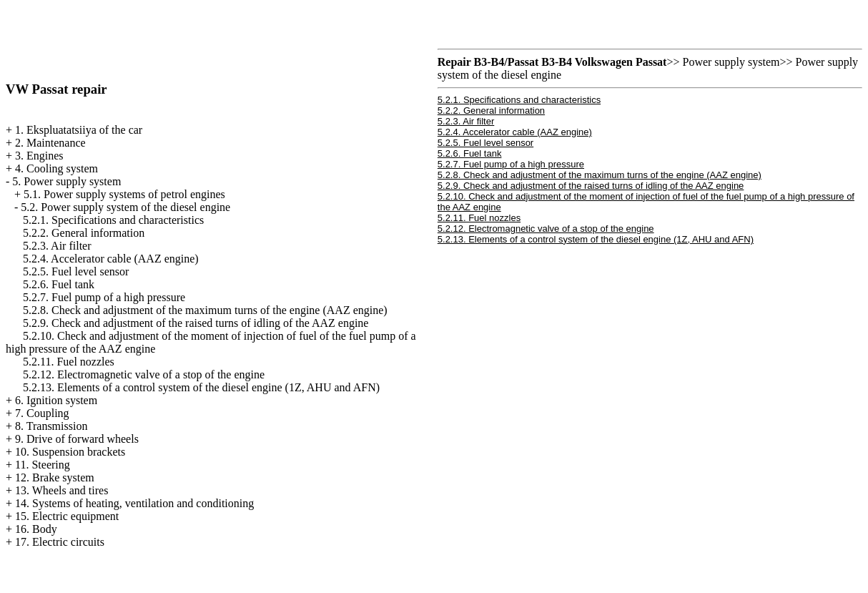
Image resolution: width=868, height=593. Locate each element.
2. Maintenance (50, 143)
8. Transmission (51, 426)
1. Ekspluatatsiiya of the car (79, 130)
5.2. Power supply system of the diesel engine (125, 207)
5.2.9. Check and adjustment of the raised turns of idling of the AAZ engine (196, 323)
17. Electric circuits (60, 542)
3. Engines (39, 156)
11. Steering (43, 465)
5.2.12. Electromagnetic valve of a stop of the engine (144, 374)
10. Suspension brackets (70, 452)
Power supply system (731, 62)
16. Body (36, 529)
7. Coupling (42, 413)
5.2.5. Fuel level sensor (76, 271)
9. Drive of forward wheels (77, 439)
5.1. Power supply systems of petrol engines (124, 194)
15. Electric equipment (67, 516)
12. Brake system (55, 477)
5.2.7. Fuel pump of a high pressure (104, 297)
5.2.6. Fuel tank (59, 284)
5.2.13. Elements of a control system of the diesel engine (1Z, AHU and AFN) (201, 387)
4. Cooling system (56, 168)
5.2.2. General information (84, 233)
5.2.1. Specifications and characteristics (113, 220)
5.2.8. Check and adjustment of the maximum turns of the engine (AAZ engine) (205, 310)
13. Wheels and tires (61, 490)
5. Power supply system (66, 181)
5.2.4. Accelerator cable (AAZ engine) (111, 259)
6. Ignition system (56, 400)
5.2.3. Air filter (57, 246)
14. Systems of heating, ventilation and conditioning (134, 503)
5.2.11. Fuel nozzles (69, 362)
